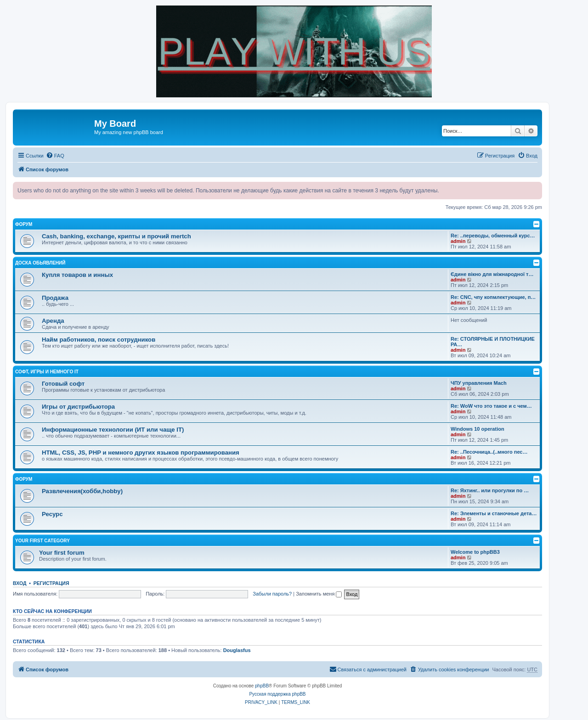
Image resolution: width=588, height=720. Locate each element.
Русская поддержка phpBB (277, 694)
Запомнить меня (319, 594)
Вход (20, 583)
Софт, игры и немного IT (47, 372)
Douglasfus (237, 650)
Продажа (55, 298)
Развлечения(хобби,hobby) (82, 491)
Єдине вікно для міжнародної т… (492, 274)
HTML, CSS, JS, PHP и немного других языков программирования (141, 453)
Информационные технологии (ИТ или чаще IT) (113, 430)
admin (458, 241)
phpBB (262, 686)
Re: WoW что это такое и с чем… (491, 406)
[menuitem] (55, 156)
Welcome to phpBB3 (475, 552)
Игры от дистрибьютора (78, 407)
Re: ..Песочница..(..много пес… (489, 452)
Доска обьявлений (40, 263)
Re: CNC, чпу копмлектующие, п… (493, 297)
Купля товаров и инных (77, 275)
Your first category (42, 541)
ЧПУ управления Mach (479, 383)
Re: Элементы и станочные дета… (494, 513)
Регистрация (51, 583)
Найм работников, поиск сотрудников (99, 340)
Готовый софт (63, 384)
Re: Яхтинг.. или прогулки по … (490, 490)
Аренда (53, 321)
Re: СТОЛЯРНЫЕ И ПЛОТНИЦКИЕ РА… (493, 342)
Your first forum (62, 553)
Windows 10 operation (478, 429)
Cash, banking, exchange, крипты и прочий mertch (116, 236)
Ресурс (52, 514)
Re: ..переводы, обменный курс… (493, 236)
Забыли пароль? (272, 594)
